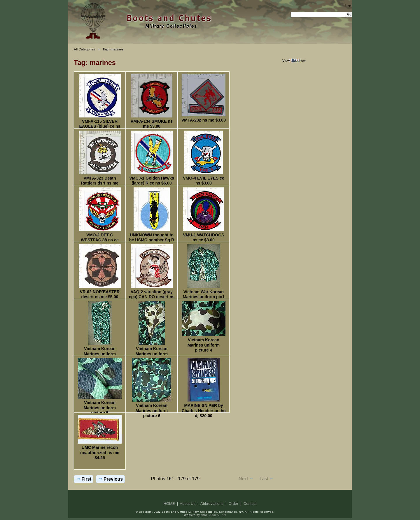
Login (349, 5)
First (84, 479)
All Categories (84, 49)
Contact (250, 504)
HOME (169, 504)
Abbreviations (212, 504)
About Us (188, 504)
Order (233, 504)
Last (267, 479)
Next (246, 479)
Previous (110, 479)
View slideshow (294, 60)
